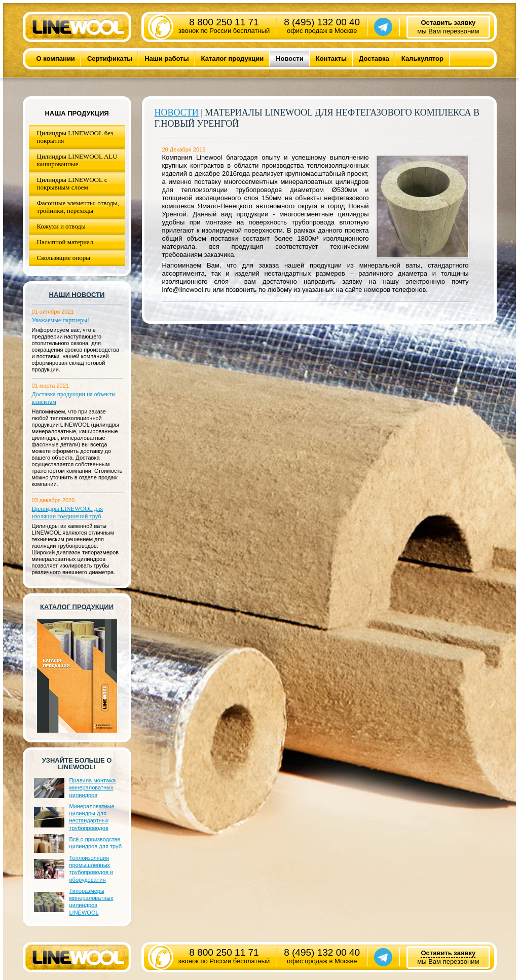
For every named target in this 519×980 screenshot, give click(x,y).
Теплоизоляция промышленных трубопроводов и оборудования (91, 869)
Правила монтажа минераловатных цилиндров (93, 788)
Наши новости (77, 295)
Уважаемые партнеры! (61, 320)
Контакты (331, 59)
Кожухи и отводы (61, 226)
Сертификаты (110, 59)
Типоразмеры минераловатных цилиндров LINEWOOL (91, 902)
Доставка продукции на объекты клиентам (74, 398)
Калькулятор (422, 59)
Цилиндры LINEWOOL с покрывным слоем (72, 183)
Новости (290, 59)
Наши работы (166, 59)
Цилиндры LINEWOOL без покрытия (75, 137)
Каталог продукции (233, 59)
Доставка (374, 59)
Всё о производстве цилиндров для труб (96, 843)
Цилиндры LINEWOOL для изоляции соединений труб (68, 513)
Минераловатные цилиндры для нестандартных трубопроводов (92, 817)
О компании (56, 59)
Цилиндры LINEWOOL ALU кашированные (77, 160)
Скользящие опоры (64, 258)
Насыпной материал (65, 242)
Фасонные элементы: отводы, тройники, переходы (78, 207)
